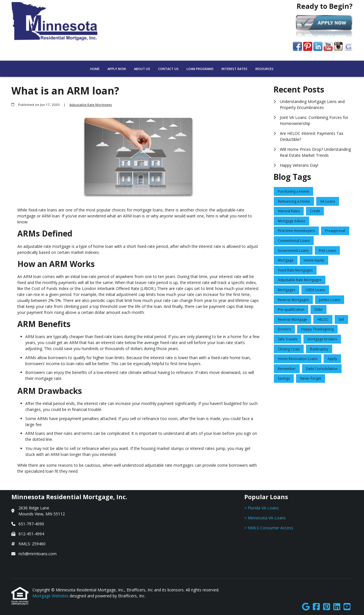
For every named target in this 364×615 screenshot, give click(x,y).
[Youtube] (347, 607)
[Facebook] (316, 607)
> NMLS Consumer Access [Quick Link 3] (269, 528)
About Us (142, 69)
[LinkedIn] (337, 607)
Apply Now (117, 69)
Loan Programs (200, 69)
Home (95, 69)
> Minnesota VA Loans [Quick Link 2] (265, 518)
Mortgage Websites (51, 596)
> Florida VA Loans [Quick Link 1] (261, 508)
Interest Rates (234, 69)
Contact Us (168, 69)
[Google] (306, 607)
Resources (264, 69)
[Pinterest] (327, 607)
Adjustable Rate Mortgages (91, 105)
